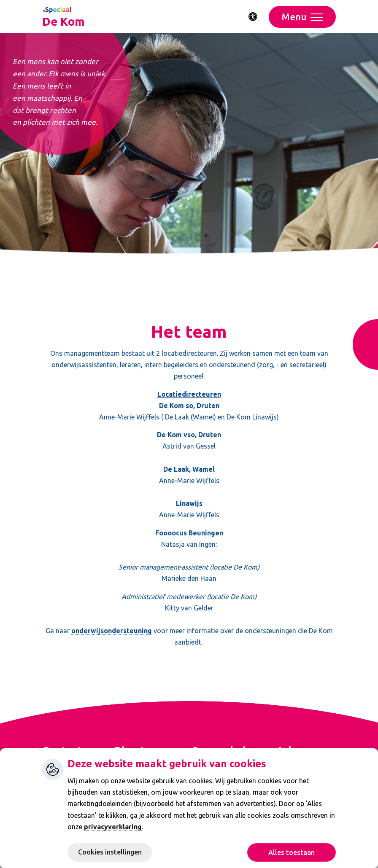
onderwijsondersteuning (112, 631)
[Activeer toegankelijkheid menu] (253, 17)
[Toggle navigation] (302, 17)
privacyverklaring (113, 827)
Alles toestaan (292, 852)
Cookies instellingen (110, 852)
